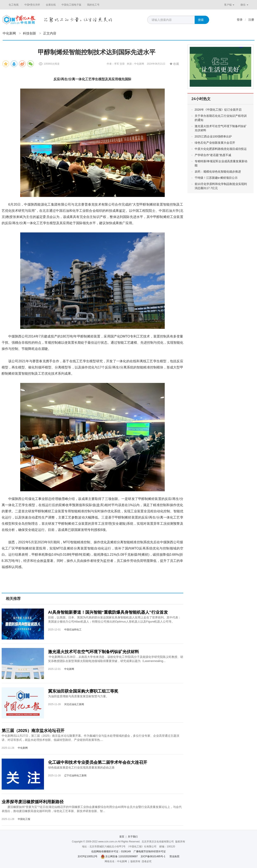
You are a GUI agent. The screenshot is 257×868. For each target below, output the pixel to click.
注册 (251, 20)
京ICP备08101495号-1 (153, 856)
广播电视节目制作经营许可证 (150, 851)
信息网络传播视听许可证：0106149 (111, 851)
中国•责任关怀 (32, 5)
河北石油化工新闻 (74, 704)
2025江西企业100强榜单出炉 (213, 136)
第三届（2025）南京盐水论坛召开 (33, 731)
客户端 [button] (229, 5)
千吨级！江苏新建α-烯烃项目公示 (216, 178)
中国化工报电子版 (71, 5)
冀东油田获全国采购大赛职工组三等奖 (83, 691)
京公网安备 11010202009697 (121, 856)
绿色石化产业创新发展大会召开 (215, 143)
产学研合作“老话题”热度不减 (213, 155)
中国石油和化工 (73, 630)
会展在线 (51, 5)
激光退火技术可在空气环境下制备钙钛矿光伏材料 (94, 652)
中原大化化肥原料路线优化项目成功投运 (221, 149)
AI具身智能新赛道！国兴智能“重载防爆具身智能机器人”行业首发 (108, 612)
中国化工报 (24, 819)
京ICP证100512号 (88, 856)
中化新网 (9, 33)
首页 (122, 837)
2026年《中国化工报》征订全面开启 (218, 110)
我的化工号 (93, 5)
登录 (240, 20)
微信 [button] (244, 5)
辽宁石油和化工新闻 (75, 776)
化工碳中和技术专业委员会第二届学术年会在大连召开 (98, 762)
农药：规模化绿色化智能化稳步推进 (218, 172)
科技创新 (30, 33)
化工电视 (14, 5)
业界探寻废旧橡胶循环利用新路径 (33, 802)
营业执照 (174, 856)
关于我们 (133, 837)
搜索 (201, 20)
